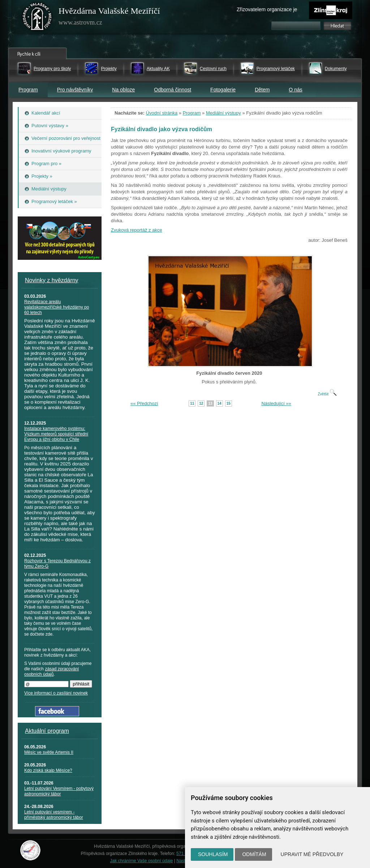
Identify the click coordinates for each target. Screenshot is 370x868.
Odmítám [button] (254, 854)
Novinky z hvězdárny (52, 280)
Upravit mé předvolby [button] (312, 854)
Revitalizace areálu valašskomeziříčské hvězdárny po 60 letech (57, 307)
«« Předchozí (144, 403)
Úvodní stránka (162, 113)
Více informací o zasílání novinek (56, 693)
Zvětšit (327, 394)
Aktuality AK (158, 69)
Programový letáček (276, 69)
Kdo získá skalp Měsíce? (48, 770)
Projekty (109, 69)
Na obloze (123, 90)
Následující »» (276, 403)
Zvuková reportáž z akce (137, 230)
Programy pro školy (52, 69)
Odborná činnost (173, 90)
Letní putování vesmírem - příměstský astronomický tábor (54, 815)
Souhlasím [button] (213, 854)
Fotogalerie (223, 90)
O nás (295, 90)
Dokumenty (336, 69)
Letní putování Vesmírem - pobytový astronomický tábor (59, 791)
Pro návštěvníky (75, 90)
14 (220, 403)
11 (192, 403)
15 (229, 403)
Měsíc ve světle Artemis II (49, 752)
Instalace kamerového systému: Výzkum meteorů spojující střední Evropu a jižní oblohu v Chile (56, 434)
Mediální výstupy (223, 113)
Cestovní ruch (213, 69)
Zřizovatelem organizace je (267, 9)
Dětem (262, 90)
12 (201, 403)
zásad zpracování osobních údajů (51, 672)
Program (28, 90)
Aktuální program (47, 731)
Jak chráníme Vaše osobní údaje (142, 861)
